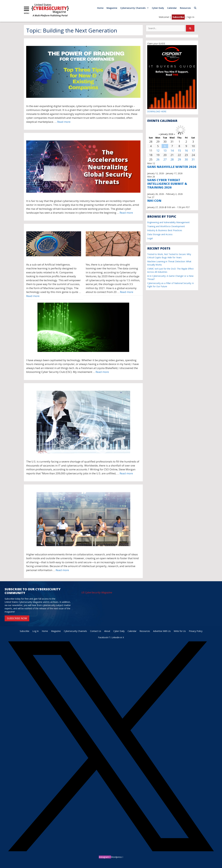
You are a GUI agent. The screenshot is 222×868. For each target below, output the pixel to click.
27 (165, 159)
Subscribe (178, 17)
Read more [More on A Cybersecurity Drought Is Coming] (127, 292)
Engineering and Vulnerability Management (168, 222)
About (107, 631)
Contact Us (96, 631)
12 (158, 150)
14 (172, 150)
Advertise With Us (162, 631)
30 (186, 159)
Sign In (191, 17)
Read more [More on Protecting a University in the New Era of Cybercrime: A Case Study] (62, 570)
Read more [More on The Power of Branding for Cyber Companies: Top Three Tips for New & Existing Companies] (64, 122)
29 (179, 159)
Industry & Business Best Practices (165, 230)
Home (100, 8)
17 (193, 150)
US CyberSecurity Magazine (97, 592)
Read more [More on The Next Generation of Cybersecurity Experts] (102, 372)
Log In (36, 631)
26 (158, 159)
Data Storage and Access (160, 234)
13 (165, 150)
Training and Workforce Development (166, 226)
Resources (185, 8)
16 (186, 150)
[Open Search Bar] (195, 8)
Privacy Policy (196, 631)
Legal (150, 238)
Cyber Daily (158, 8)
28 (172, 159)
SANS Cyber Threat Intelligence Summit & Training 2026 (167, 184)
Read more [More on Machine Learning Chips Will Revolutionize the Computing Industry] (33, 296)
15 (179, 150)
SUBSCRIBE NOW (17, 618)
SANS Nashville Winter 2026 (172, 167)
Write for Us (180, 631)
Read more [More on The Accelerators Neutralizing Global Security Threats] (126, 213)
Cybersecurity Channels (135, 8)
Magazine (112, 8)
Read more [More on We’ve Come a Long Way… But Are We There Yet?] (126, 473)
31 (193, 159)
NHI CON (154, 201)
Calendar (172, 8)
